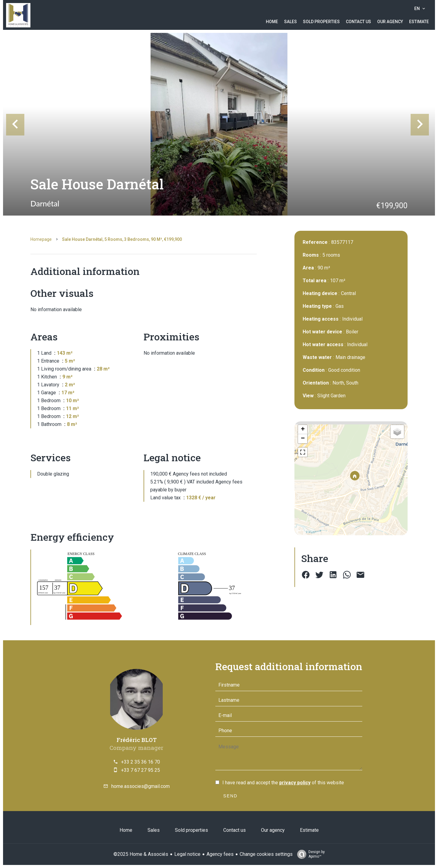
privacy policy (295, 783)
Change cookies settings (266, 854)
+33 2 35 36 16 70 (141, 762)
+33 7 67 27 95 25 (141, 770)
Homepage (41, 239)
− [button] (303, 439)
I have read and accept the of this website (283, 783)
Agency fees (220, 854)
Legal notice (187, 854)
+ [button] (303, 430)
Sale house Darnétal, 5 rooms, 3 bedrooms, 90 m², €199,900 (122, 239)
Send (230, 796)
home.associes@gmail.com (141, 786)
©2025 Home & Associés (141, 854)
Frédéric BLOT (137, 740)
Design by (309, 854)
